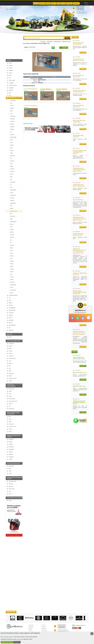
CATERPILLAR (12, 116)
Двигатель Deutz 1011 (79, 386)
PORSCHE (12, 237)
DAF (10, 132)
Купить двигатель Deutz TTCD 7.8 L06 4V (79, 60)
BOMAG (10, 454)
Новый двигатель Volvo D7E (78, 136)
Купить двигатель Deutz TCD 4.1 (78, 106)
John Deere (11, 409)
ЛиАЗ (9, 473)
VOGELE (10, 444)
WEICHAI (10, 330)
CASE (11, 114)
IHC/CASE (12, 172)
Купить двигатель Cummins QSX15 (78, 43)
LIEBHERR (10, 88)
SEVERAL (11, 261)
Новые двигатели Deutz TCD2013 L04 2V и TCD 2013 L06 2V (79, 170)
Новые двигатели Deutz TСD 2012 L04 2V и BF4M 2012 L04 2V (79, 219)
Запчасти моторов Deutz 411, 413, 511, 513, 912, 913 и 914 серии (79, 333)
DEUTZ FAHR (11, 80)
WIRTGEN (10, 447)
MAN (11, 206)
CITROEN (11, 124)
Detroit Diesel (11, 358)
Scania (10, 381)
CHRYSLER (12, 121)
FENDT (11, 153)
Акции (43, 627)
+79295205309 (72, 318)
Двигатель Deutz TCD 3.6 (80, 373)
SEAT (11, 259)
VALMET (11, 280)
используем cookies (8, 637)
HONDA (11, 166)
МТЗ (9, 95)
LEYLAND (11, 198)
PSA (10, 240)
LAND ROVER (12, 195)
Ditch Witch (11, 489)
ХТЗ (9, 406)
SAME (11, 253)
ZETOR (11, 293)
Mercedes (10, 373)
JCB (9, 78)
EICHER (11, 150)
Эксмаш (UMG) (12, 481)
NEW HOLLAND (13, 222)
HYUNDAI (12, 169)
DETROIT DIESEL (12, 85)
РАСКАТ (10, 452)
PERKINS (10, 70)
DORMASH (11, 449)
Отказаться (17, 642)
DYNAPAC (10, 439)
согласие (19, 639)
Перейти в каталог (28, 123)
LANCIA (11, 193)
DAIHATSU (12, 135)
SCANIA (11, 256)
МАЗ (9, 93)
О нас (30, 630)
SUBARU (11, 269)
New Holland (11, 399)
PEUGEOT (12, 235)
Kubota (10, 351)
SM (9, 298)
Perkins (10, 363)
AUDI (11, 103)
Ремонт (30, 628)
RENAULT (11, 245)
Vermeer (10, 484)
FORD (11, 164)
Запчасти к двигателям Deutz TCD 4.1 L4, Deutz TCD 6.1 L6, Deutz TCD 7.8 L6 (79, 251)
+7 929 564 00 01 (80, 10)
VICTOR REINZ (11, 98)
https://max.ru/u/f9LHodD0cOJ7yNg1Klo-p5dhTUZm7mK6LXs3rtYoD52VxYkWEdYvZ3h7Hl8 (83, 318)
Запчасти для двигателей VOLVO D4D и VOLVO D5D (80, 292)
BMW (11, 111)
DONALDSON (11, 310)
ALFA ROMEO (12, 100)
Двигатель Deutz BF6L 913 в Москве (79, 121)
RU (88, 4)
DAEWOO (11, 129)
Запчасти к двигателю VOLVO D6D (80, 274)
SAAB (11, 251)
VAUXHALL (12, 282)
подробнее (83, 52)
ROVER (11, 248)
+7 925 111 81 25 (80, 7)
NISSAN (11, 224)
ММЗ (9, 348)
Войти (86, 3)
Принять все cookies (7, 642)
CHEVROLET (12, 119)
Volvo (9, 431)
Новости (30, 627)
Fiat (9, 368)
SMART (11, 266)
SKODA (11, 264)
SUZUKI (11, 272)
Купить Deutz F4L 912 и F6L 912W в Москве (79, 91)
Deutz (9, 337)
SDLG (9, 75)
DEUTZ (10, 63)
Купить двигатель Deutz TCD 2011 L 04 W (79, 358)
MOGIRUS (10, 320)
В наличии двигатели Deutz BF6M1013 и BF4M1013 (80, 152)
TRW (9, 300)
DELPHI (10, 65)
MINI (11, 214)
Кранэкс (10, 486)
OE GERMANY (11, 325)
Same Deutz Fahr (12, 401)
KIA (10, 185)
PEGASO (11, 230)
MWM (11, 219)
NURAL (10, 323)
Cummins (10, 356)
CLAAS (10, 73)
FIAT (10, 158)
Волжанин (11, 466)
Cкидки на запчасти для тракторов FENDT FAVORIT (79, 402)
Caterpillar (11, 343)
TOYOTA (11, 277)
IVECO (11, 177)
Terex (9, 494)
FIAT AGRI (12, 161)
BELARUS (11, 108)
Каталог (43, 625)
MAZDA (11, 208)
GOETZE (10, 315)
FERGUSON (12, 156)
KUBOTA (10, 90)
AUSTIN (11, 106)
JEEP (10, 179)
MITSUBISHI (12, 216)
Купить (64, 48)
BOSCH (10, 303)
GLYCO (10, 318)
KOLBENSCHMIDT (12, 295)
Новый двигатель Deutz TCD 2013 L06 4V (79, 185)
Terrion (10, 404)
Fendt (9, 391)
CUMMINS (10, 83)
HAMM (10, 442)
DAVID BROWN (13, 137)
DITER (11, 143)
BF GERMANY (11, 308)
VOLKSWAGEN (12, 285)
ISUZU (11, 174)
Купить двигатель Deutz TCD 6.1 (78, 76)
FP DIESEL (10, 313)
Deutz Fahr (11, 389)
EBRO (11, 148)
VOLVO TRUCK (12, 290)
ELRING (10, 305)
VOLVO (10, 68)
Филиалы (44, 630)
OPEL (11, 227)
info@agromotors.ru (14, 9)
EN (85, 4)
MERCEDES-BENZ (13, 211)
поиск (67, 38)
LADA (11, 187)
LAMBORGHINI (13, 190)
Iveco (9, 361)
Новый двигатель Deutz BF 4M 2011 (78, 234)
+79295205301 (78, 318)
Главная (44, 42)
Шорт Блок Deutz (78, 200)
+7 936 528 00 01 (80, 8)
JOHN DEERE (12, 182)
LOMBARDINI (12, 203)
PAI (9, 328)
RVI (10, 243)
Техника (43, 628)
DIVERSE (11, 145)
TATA (11, 274)
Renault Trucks (12, 378)
